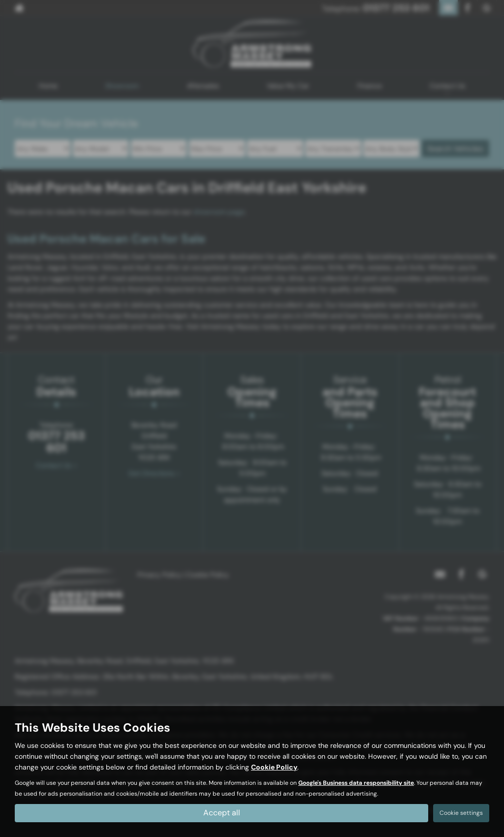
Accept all (222, 813)
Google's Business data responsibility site (356, 783)
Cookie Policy (274, 767)
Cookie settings (461, 813)
